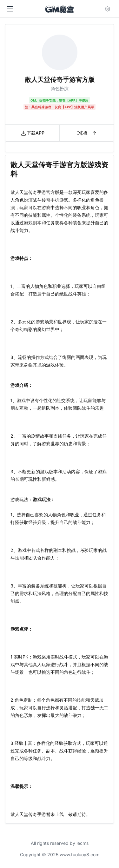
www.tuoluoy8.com (79, 855)
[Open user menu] (109, 9)
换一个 (87, 133)
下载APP (32, 133)
